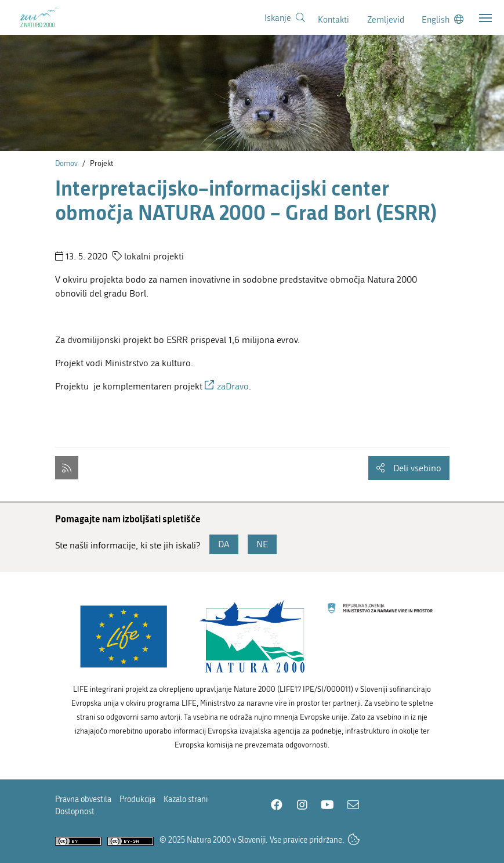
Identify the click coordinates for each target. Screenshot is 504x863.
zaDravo (233, 386)
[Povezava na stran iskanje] (285, 18)
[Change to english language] (443, 19)
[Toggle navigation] (485, 18)
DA (224, 544)
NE (262, 544)
